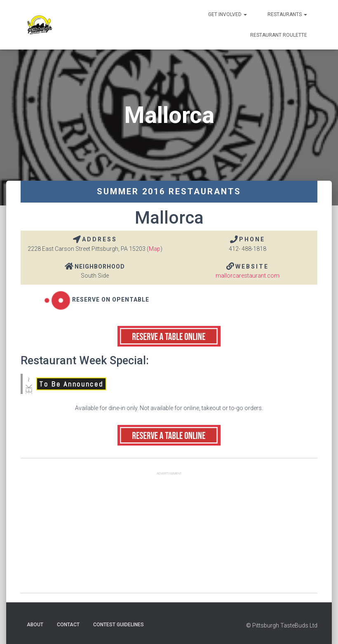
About (35, 625)
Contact (68, 625)
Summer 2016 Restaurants (169, 191)
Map (155, 249)
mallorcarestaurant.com (248, 276)
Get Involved (228, 14)
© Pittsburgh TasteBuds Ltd (282, 625)
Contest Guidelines (119, 625)
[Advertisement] (169, 535)
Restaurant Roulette (279, 35)
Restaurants (287, 14)
